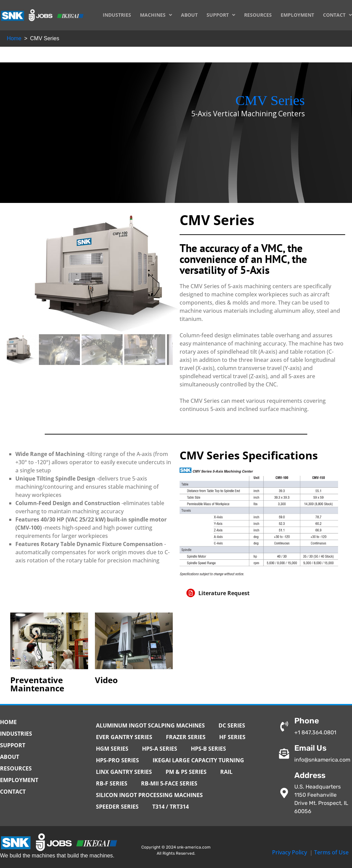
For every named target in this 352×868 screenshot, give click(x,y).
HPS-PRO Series (117, 760)
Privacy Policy (290, 852)
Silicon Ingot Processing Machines (149, 795)
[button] (259, 593)
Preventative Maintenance (37, 684)
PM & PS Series (186, 772)
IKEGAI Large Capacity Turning (198, 760)
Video (106, 680)
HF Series (232, 737)
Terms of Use (331, 852)
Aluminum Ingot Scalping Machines (150, 725)
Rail (226, 772)
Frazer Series (186, 737)
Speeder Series (117, 807)
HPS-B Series (208, 749)
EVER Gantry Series (124, 737)
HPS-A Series (160, 749)
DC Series (232, 725)
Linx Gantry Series (124, 772)
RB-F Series (112, 783)
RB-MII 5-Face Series (169, 783)
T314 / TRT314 (171, 807)
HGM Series (112, 749)
